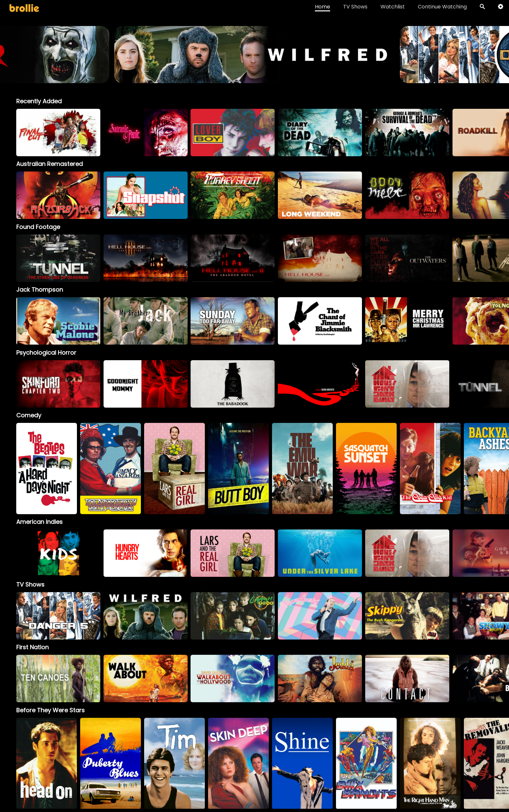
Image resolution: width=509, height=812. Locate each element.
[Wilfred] (146, 616)
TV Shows (355, 7)
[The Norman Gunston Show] (320, 616)
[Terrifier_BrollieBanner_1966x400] (255, 80)
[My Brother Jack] (146, 321)
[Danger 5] (58, 616)
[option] (58, 133)
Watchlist (393, 7)
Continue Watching (442, 7)
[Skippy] (407, 616)
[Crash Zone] (233, 616)
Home (323, 7)
